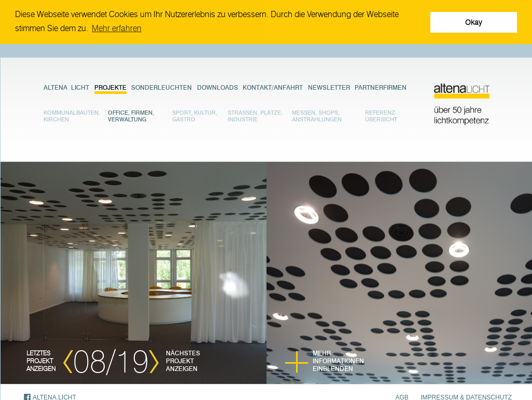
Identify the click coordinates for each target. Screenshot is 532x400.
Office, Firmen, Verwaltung (131, 116)
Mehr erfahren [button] (117, 28)
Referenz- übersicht (381, 116)
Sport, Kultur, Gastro (195, 116)
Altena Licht (66, 87)
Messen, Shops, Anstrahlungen (317, 116)
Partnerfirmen (381, 87)
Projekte (110, 87)
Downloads (218, 87)
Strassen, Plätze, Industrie (255, 116)
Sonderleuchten (162, 87)
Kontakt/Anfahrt (273, 87)
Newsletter (329, 87)
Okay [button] (474, 22)
